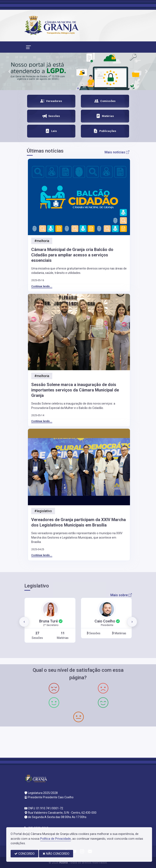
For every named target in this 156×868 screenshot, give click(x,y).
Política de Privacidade (56, 839)
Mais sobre (121, 595)
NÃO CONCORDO (56, 854)
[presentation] (24, 622)
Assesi (64, 862)
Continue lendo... (42, 286)
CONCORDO (24, 854)
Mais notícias (117, 152)
